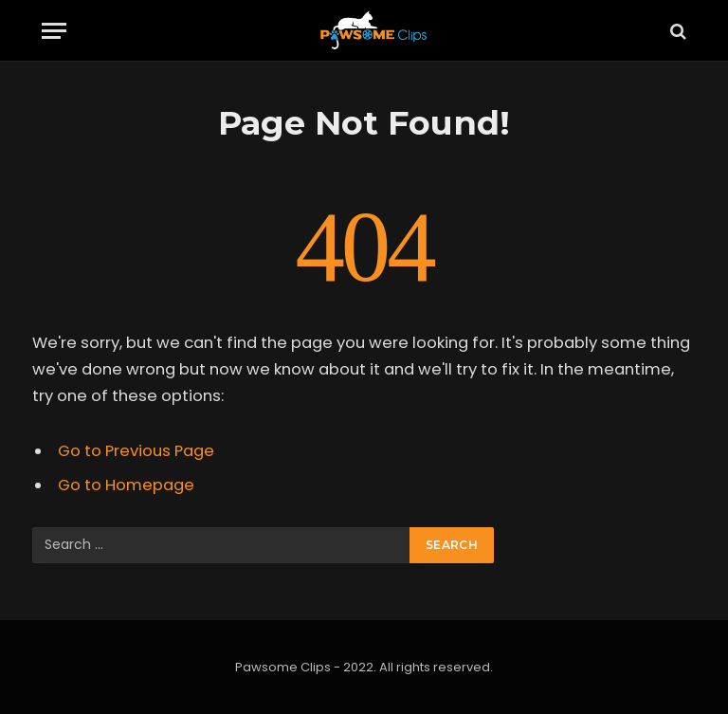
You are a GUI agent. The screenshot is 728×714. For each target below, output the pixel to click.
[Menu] (54, 31)
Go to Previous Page (136, 451)
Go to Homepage (126, 485)
